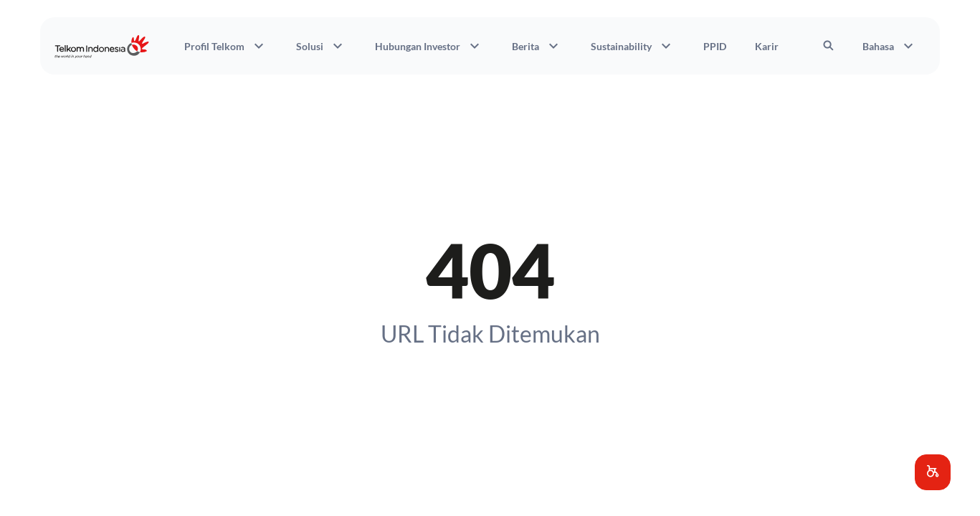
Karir (767, 46)
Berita (537, 46)
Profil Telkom (226, 46)
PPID (715, 46)
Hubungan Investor (429, 46)
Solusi (321, 46)
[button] (933, 472)
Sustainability (633, 46)
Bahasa (890, 46)
